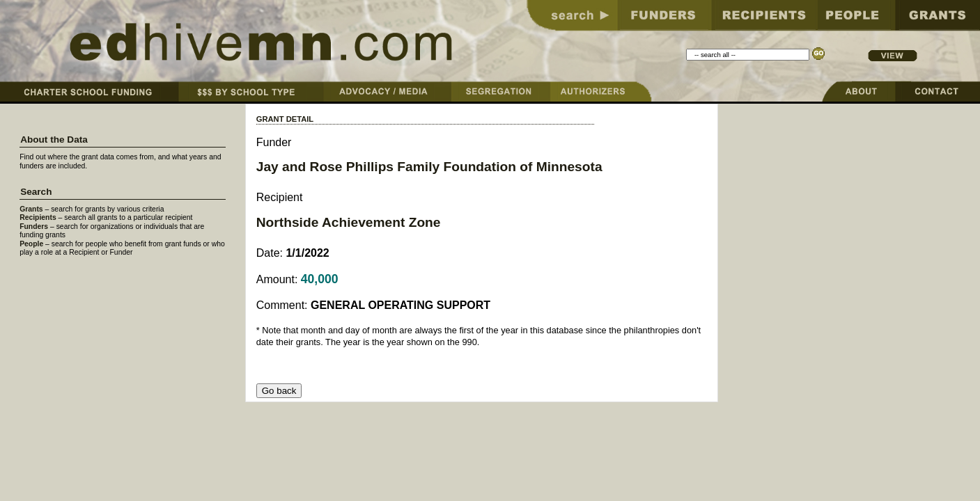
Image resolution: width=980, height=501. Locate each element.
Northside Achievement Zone (349, 222)
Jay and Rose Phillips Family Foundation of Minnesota (429, 167)
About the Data (54, 140)
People (31, 244)
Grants (31, 209)
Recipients (38, 217)
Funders (34, 226)
